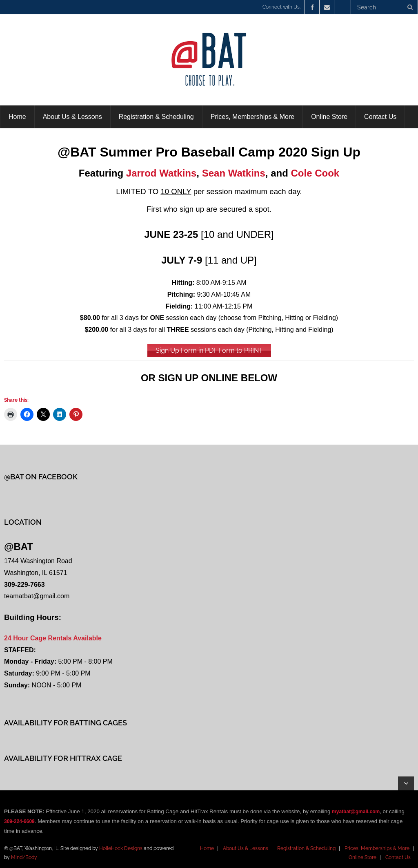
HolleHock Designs (121, 848)
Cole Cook (315, 173)
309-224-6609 (19, 821)
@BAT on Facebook (41, 477)
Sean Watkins (234, 173)
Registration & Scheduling (306, 848)
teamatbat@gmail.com (37, 596)
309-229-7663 (24, 585)
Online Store (362, 857)
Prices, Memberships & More (377, 848)
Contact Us (398, 857)
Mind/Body (24, 857)
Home (207, 848)
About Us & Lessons (246, 848)
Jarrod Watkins (161, 173)
